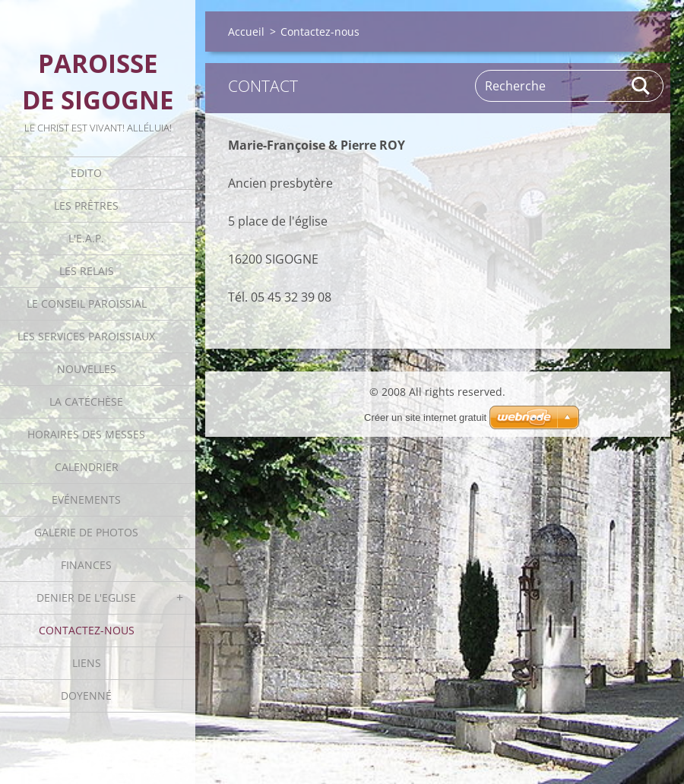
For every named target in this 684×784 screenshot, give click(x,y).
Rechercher (641, 86)
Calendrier (87, 467)
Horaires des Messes (86, 434)
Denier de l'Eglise (86, 597)
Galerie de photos (86, 532)
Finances (86, 565)
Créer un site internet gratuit (425, 417)
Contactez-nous (87, 630)
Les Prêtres (86, 205)
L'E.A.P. (86, 238)
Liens (87, 663)
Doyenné (86, 695)
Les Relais (87, 271)
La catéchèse (86, 401)
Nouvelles (87, 369)
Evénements (86, 499)
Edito (86, 173)
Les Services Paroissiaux (86, 336)
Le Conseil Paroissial (87, 303)
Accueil (246, 32)
